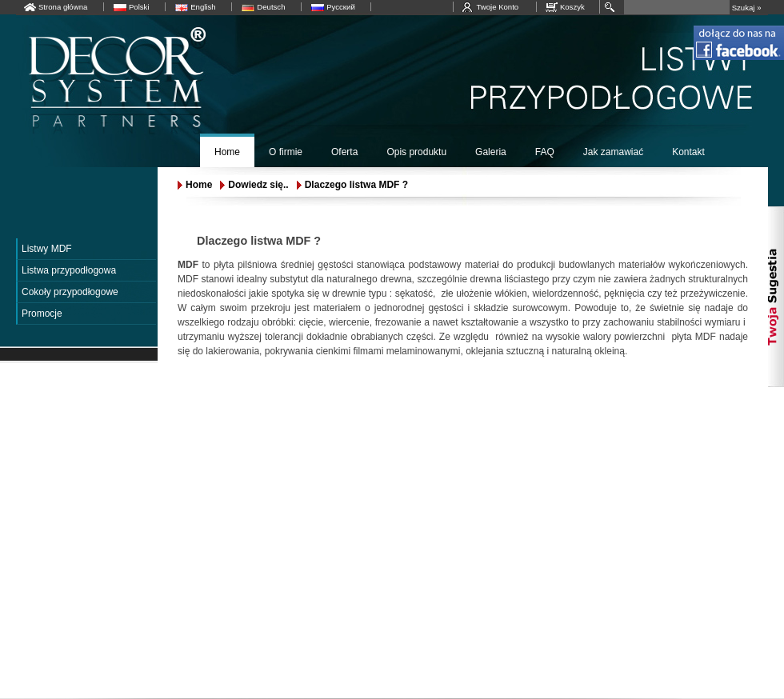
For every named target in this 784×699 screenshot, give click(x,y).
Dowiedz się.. (258, 185)
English (203, 7)
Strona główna (63, 7)
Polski (139, 7)
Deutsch (271, 7)
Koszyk (572, 7)
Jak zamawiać (613, 152)
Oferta (344, 152)
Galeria (491, 152)
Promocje (42, 314)
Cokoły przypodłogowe (70, 292)
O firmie (286, 152)
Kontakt (688, 152)
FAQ (545, 152)
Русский (341, 7)
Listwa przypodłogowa (69, 270)
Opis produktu (416, 152)
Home (227, 152)
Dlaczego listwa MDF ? (356, 185)
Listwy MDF (47, 249)
